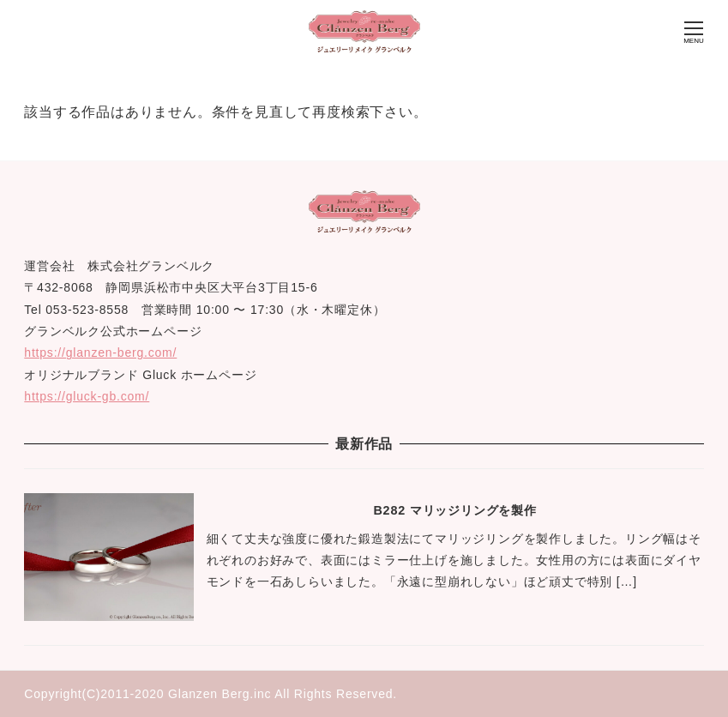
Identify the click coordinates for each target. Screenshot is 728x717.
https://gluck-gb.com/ (87, 396)
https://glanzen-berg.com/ (100, 352)
